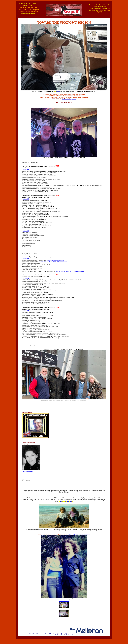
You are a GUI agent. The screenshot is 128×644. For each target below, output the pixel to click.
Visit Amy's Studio (27, 471)
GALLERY (57, 91)
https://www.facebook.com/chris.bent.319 (79, 534)
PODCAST (26, 170)
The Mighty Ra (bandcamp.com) (55, 260)
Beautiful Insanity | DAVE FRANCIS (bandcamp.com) (53, 262)
